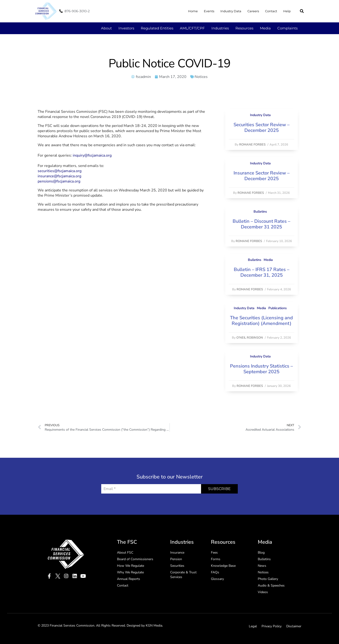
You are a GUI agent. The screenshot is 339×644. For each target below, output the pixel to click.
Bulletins (260, 212)
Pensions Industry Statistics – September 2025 (261, 369)
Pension (176, 559)
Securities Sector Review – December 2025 (262, 128)
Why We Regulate (130, 572)
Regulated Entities (157, 28)
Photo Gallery (268, 579)
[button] (302, 11)
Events (209, 11)
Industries (220, 28)
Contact (271, 11)
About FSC (125, 553)
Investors (126, 28)
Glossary (217, 579)
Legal (253, 626)
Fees (214, 553)
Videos (263, 592)
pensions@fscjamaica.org (59, 181)
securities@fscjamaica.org (60, 171)
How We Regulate (131, 566)
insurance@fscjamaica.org (59, 176)
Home (193, 11)
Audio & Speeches (271, 585)
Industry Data (231, 11)
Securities (177, 566)
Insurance (177, 553)
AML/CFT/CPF (192, 28)
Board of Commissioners (135, 559)
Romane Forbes (252, 145)
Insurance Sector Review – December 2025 (262, 176)
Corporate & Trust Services (183, 575)
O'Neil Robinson (250, 338)
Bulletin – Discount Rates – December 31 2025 (261, 224)
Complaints (287, 28)
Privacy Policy (272, 626)
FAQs (215, 572)
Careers (253, 11)
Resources (244, 28)
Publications (278, 308)
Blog (261, 553)
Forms (216, 559)
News (262, 566)
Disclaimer (294, 626)
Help (287, 11)
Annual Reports (129, 579)
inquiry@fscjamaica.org (92, 155)
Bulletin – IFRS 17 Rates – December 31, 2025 (262, 272)
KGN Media (154, 626)
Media (265, 28)
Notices (201, 77)
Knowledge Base (223, 566)
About (106, 28)
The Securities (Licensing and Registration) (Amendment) (261, 321)
